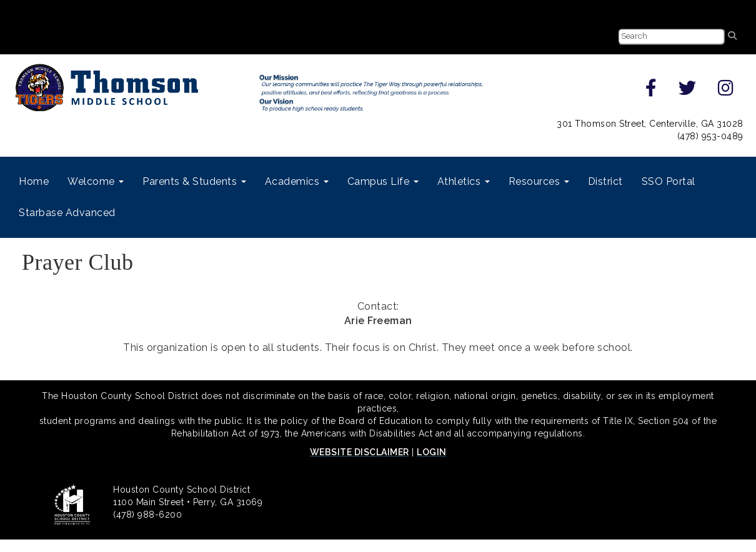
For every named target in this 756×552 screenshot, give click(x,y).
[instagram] (726, 91)
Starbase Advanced (67, 213)
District (605, 181)
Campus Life (383, 181)
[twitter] (688, 91)
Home (34, 181)
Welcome (96, 181)
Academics (297, 181)
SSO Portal (669, 181)
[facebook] (651, 91)
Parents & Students (194, 181)
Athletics (464, 181)
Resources (539, 181)
